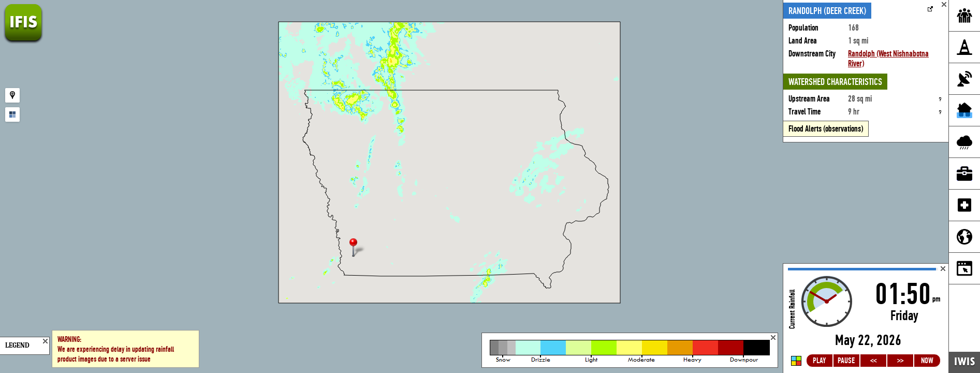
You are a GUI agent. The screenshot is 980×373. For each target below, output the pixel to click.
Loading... (866, 318)
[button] (358, 248)
